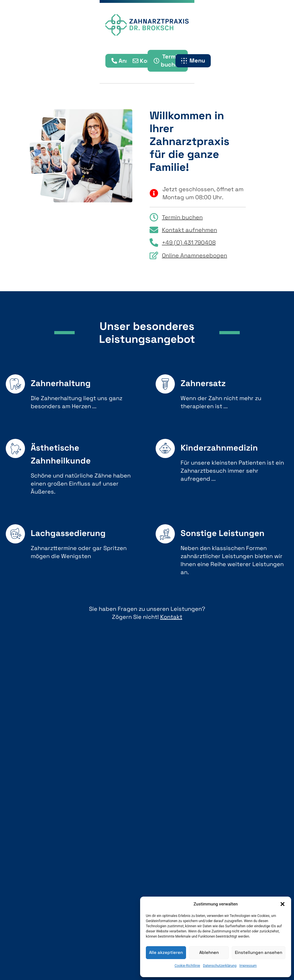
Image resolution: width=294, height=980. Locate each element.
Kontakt (171, 617)
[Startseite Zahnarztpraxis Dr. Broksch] (147, 26)
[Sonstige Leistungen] (165, 534)
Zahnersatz (203, 383)
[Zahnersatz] (165, 384)
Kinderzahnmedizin (219, 448)
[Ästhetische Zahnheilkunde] (15, 448)
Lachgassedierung (68, 533)
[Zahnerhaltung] (15, 384)
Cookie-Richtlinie (187, 966)
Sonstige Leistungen (223, 533)
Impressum (248, 966)
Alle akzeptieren (166, 952)
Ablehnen (209, 952)
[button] (283, 904)
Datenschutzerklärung (220, 966)
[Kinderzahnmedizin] (165, 448)
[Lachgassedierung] (15, 534)
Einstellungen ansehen (259, 952)
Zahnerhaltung (61, 383)
